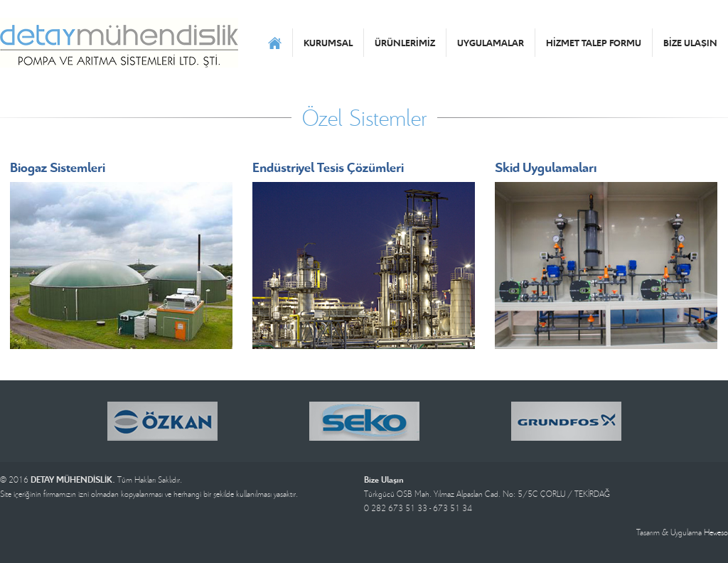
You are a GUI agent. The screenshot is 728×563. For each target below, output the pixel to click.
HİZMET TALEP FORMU (594, 43)
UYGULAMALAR (491, 43)
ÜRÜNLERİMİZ (405, 43)
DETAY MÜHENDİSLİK (119, 43)
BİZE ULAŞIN (690, 43)
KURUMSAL (328, 43)
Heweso (716, 532)
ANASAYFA (275, 43)
